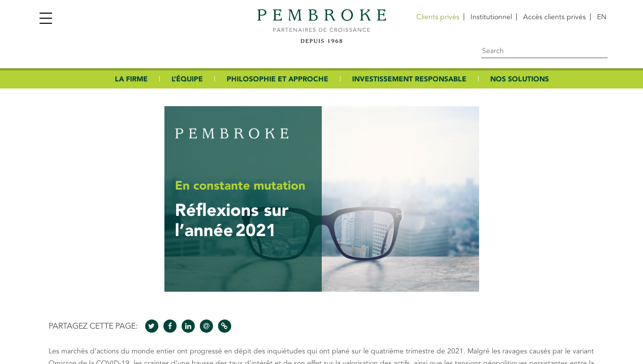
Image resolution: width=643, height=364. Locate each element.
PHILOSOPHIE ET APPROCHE (277, 79)
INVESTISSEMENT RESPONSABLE (409, 79)
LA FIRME (131, 79)
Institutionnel (491, 17)
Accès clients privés (554, 17)
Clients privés (438, 17)
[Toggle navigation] (46, 19)
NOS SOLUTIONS (520, 79)
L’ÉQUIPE (187, 79)
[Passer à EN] (602, 17)
